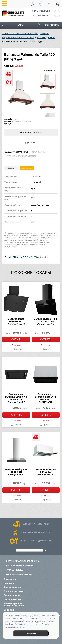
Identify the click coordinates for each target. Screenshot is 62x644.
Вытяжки (41, 38)
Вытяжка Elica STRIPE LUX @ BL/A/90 (46, 320)
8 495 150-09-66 (41, 11)
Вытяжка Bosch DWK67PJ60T (16, 320)
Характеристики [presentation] (16, 152)
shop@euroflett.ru (40, 15)
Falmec (51, 38)
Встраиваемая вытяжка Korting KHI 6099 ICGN (16, 397)
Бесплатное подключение (36, 541)
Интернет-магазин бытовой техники (20, 34)
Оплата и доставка (14, 591)
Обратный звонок (57, 13)
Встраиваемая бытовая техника (18, 38)
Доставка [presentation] (39, 152)
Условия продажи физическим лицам (14, 605)
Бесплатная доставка (36, 524)
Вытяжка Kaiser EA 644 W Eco (46, 471)
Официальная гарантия (36, 532)
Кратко (11, 168)
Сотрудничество (12, 599)
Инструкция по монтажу (24, 257)
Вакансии (9, 610)
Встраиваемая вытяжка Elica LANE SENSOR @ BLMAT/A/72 (46, 398)
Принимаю (31, 633)
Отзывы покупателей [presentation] (22, 157)
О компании (10, 579)
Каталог (45, 34)
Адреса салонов (12, 587)
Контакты (9, 583)
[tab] (17, 152)
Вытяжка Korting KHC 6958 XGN (16, 471)
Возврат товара (12, 595)
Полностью (27, 168)
